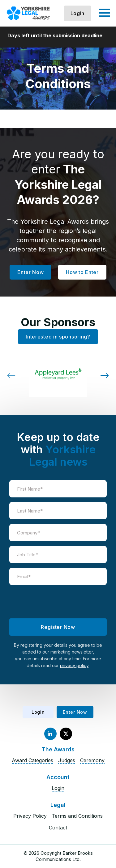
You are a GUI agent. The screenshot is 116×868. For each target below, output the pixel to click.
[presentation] (58, 602)
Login (78, 13)
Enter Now (30, 272)
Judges (67, 760)
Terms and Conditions (77, 816)
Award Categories (32, 760)
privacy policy (74, 665)
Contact (58, 828)
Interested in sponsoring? (58, 337)
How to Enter (82, 272)
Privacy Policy (30, 816)
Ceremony (92, 760)
